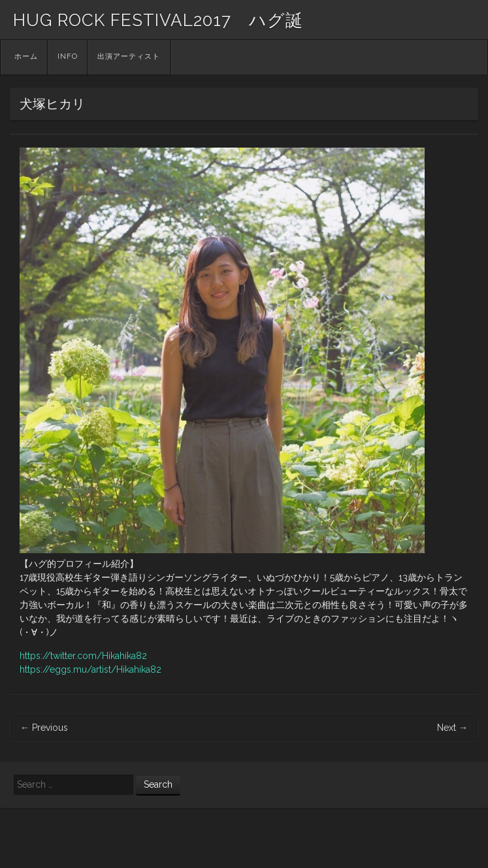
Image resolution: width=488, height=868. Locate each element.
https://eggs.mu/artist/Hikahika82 (90, 669)
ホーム (26, 56)
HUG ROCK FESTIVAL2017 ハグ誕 (158, 20)
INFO (68, 56)
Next (452, 728)
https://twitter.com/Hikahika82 (83, 656)
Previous (44, 728)
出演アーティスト (129, 56)
